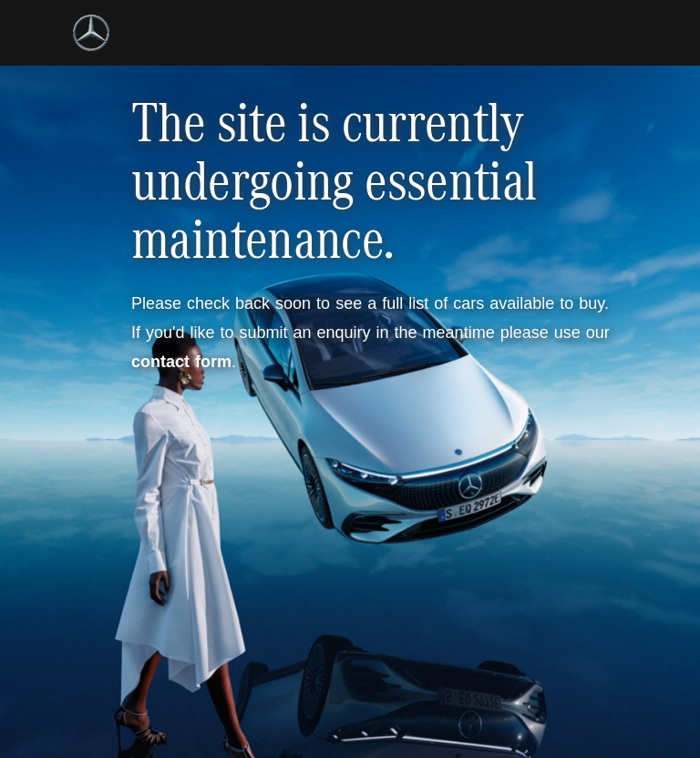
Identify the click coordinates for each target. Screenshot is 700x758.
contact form (181, 362)
